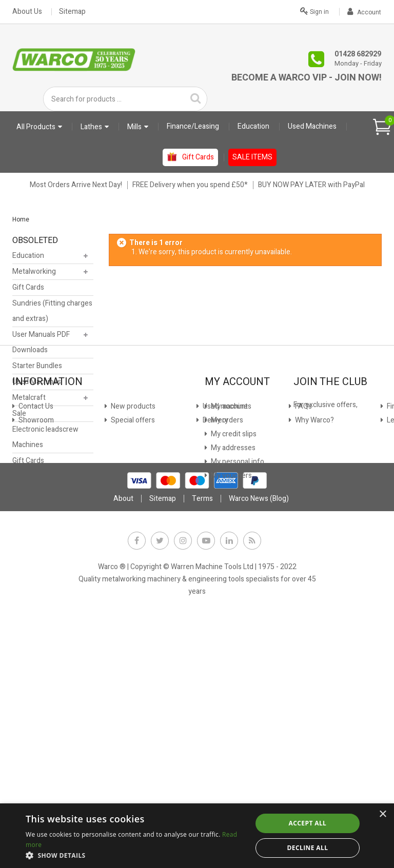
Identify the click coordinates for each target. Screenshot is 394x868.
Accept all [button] (308, 823)
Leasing (122, 591)
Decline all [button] (308, 848)
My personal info (237, 632)
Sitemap (72, 12)
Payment (124, 619)
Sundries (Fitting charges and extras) (52, 314)
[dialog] (197, 836)
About (123, 748)
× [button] (382, 814)
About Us (27, 12)
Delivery (31, 646)
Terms (202, 748)
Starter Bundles (37, 368)
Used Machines (37, 384)
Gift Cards (28, 290)
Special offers (40, 619)
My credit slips (233, 605)
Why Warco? (37, 674)
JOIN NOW (316, 626)
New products (40, 605)
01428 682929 (358, 54)
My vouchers (231, 646)
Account (364, 12)
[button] (135, 855)
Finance (122, 577)
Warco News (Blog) (139, 674)
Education (28, 258)
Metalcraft (29, 400)
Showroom (35, 591)
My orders (226, 591)
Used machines (42, 632)
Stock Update (132, 605)
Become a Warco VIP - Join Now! (307, 78)
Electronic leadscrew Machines (45, 440)
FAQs (26, 660)
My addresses (232, 619)
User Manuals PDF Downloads (41, 345)
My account (229, 577)
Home (21, 219)
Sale (19, 416)
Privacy (122, 632)
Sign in (314, 11)
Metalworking (34, 274)
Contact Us (35, 577)
